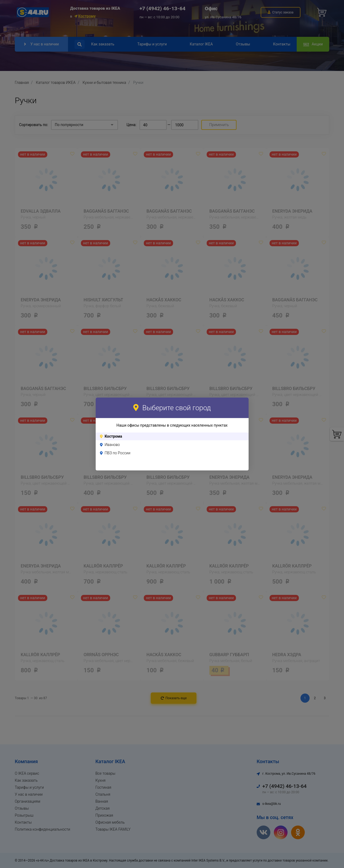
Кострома (113, 436)
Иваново (112, 445)
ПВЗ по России (117, 453)
